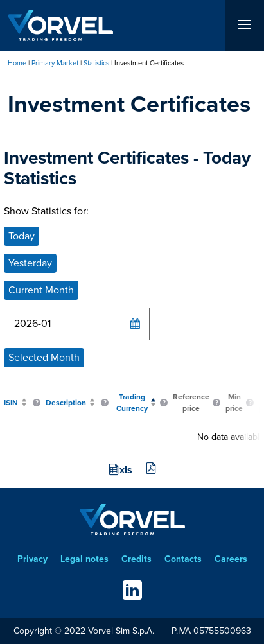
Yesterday (30, 263)
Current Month (41, 290)
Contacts (183, 559)
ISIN (11, 403)
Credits (136, 559)
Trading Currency (132, 403)
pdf (151, 468)
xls (126, 470)
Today (22, 236)
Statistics (96, 63)
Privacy (32, 559)
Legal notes (84, 559)
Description (66, 403)
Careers (231, 559)
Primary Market (55, 63)
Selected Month (44, 357)
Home (17, 63)
